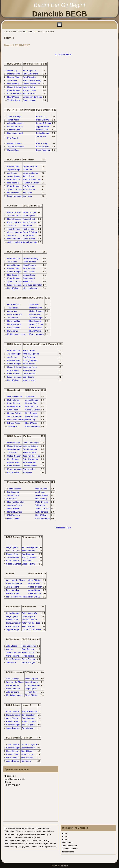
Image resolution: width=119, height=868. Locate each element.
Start (23, 32)
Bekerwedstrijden (70, 846)
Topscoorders (68, 852)
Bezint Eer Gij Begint (59, 5)
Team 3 (65, 840)
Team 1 (31, 32)
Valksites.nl (64, 866)
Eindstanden (67, 843)
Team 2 (65, 837)
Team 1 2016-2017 (17, 45)
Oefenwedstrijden (70, 849)
